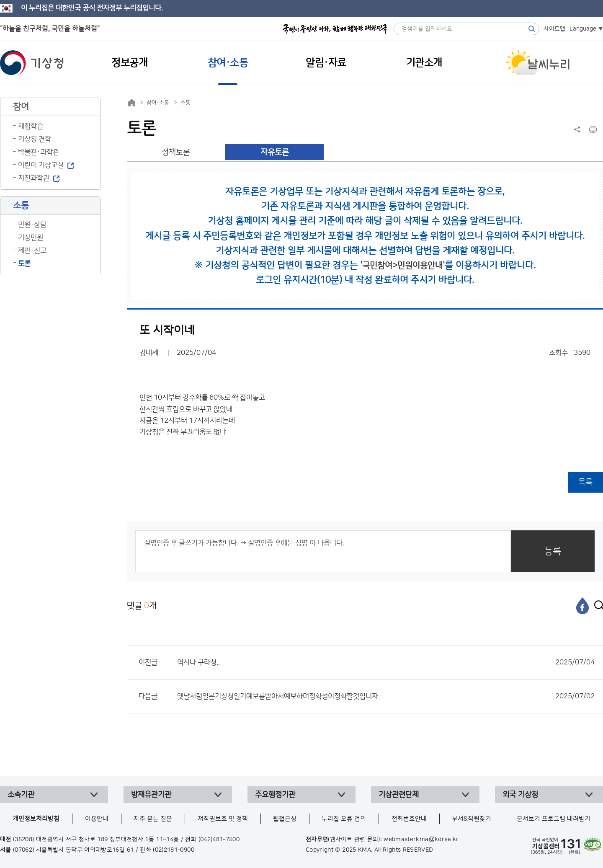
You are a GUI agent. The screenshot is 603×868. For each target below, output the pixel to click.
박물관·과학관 (39, 152)
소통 (186, 103)
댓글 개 (142, 606)
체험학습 (31, 126)
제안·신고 (32, 251)
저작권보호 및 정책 (223, 819)
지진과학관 (34, 178)
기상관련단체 (399, 795)
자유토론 (275, 152)
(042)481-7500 (219, 840)
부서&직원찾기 (472, 819)
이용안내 (97, 819)
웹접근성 (285, 819)
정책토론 (176, 152)
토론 (24, 263)
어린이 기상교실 (41, 165)
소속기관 (21, 795)
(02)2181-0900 (174, 850)
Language (583, 29)
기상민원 (31, 238)
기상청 (32, 63)
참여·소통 (158, 103)
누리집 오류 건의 (344, 819)
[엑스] (597, 606)
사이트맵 (554, 29)
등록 (553, 551)
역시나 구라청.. (386, 662)
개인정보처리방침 (36, 819)
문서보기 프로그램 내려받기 (554, 819)
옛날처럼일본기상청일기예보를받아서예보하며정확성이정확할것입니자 (386, 696)
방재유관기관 (151, 795)
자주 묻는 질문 (153, 819)
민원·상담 (32, 225)
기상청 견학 (35, 139)
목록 (585, 482)
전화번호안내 (409, 819)
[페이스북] (582, 606)
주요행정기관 (275, 795)
